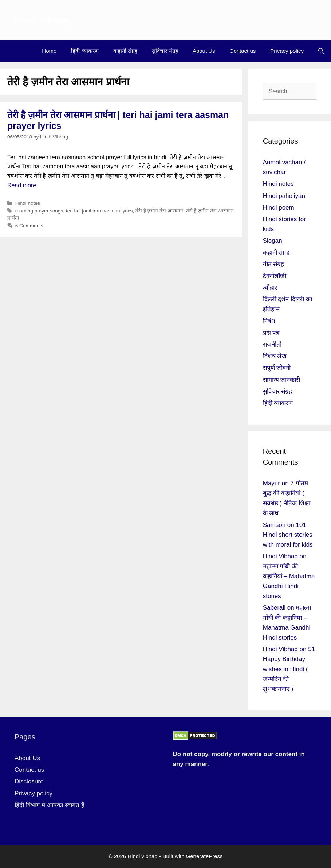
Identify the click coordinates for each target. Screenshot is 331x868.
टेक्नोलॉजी (275, 276)
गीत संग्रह (274, 264)
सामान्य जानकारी (282, 380)
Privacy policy (287, 51)
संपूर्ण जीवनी (277, 368)
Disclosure (29, 781)
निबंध (269, 321)
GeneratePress (204, 856)
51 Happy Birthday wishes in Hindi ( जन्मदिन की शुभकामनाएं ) (289, 669)
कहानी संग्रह (125, 51)
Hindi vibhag (42, 20)
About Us (204, 51)
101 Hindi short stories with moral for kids (288, 535)
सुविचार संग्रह (165, 51)
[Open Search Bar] (321, 51)
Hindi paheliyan (284, 196)
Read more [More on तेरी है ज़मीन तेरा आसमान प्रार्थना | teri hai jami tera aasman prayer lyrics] (22, 185)
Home (49, 51)
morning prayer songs (39, 211)
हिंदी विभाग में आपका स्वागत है (50, 805)
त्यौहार (270, 288)
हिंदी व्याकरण (85, 51)
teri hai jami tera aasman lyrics (99, 211)
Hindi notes (28, 203)
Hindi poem (279, 208)
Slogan (273, 241)
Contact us (243, 51)
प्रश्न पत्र (271, 333)
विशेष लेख (275, 356)
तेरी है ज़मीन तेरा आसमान (159, 211)
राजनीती (272, 345)
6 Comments (29, 226)
